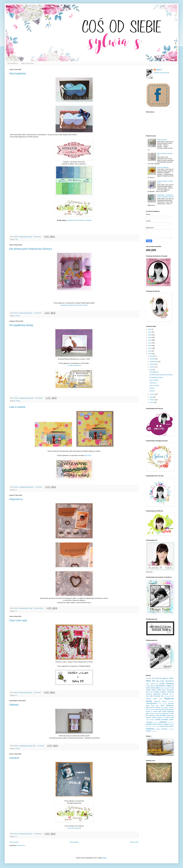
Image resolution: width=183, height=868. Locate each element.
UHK (162, 705)
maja (151, 397)
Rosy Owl (155, 706)
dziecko (155, 711)
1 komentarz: (39, 487)
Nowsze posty (14, 842)
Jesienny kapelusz (163, 167)
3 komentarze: (38, 313)
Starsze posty (134, 842)
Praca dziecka (163, 704)
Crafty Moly (150, 686)
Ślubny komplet (162, 140)
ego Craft (162, 711)
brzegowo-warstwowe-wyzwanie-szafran (74, 305)
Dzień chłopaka (165, 688)
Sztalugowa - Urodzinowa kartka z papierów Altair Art (165, 196)
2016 (150, 346)
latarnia (160, 717)
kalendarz (152, 716)
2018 (150, 340)
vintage (158, 729)
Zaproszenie (150, 707)
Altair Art (150, 681)
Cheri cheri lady (18, 620)
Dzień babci (155, 688)
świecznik (154, 731)
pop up (156, 722)
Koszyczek (168, 696)
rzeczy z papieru (163, 724)
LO (16, 490)
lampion (148, 717)
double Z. (149, 711)
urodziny (18, 316)
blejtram (172, 707)
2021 (150, 332)
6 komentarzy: (37, 237)
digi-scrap (88, 455)
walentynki (164, 729)
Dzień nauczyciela (168, 690)
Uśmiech (14, 758)
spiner (150, 726)
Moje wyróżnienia (28, 63)
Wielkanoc (170, 705)
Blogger (104, 858)
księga (168, 716)
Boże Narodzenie (167, 681)
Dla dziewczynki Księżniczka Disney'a (31, 249)
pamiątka (165, 719)
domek (172, 709)
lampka (154, 717)
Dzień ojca (149, 692)
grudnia (152, 356)
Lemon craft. (151, 699)
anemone (157, 707)
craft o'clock (152, 709)
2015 (150, 348)
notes (147, 720)
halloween (152, 714)
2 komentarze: (37, 692)
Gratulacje (165, 694)
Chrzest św (154, 684)
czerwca (152, 394)
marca (152, 402)
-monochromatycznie (74, 828)
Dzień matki (156, 690)
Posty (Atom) (21, 845)
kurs (172, 716)
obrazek (152, 720)
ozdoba (158, 719)
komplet (163, 715)
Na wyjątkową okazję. (22, 325)
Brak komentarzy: (39, 608)
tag (159, 726)
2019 (150, 338)
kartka (157, 716)
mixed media (169, 717)
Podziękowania (152, 703)
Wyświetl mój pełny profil (161, 73)
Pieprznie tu (16, 499)
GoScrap (170, 692)
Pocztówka (171, 701)
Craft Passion (167, 683)
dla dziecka (166, 709)
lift (164, 717)
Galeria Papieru (160, 692)
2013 (150, 354)
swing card (155, 726)
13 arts (149, 678)
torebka (162, 726)
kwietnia (152, 400)
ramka (155, 724)
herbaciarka (158, 714)
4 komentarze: (38, 834)
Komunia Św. (159, 696)
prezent (163, 722)
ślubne (148, 731)
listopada (153, 359)
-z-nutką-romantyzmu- (74, 365)
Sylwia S (159, 70)
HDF (171, 694)
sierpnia (152, 367)
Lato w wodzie (17, 407)
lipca (151, 370)
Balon (158, 681)
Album (171, 678)
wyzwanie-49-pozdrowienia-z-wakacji (79, 220)
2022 (150, 329)
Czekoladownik (160, 686)
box (147, 709)
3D (153, 678)
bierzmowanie (165, 707)
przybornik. (171, 722)
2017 (150, 343)
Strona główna (13, 63)
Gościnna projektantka (153, 694)
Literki (161, 699)
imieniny (165, 713)
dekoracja (159, 709)
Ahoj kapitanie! (18, 73)
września (153, 364)
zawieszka (171, 729)
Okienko (14, 705)
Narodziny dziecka (160, 701)
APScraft (158, 678)
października (154, 362)
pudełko (149, 724)
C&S (17, 239)
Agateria (165, 678)
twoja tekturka (169, 726)
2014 (150, 351)
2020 (150, 335)
